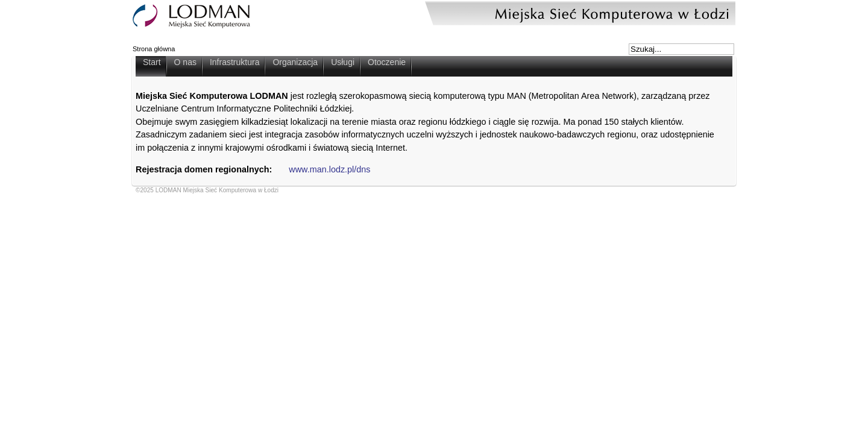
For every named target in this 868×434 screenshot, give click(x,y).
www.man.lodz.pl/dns (329, 169)
